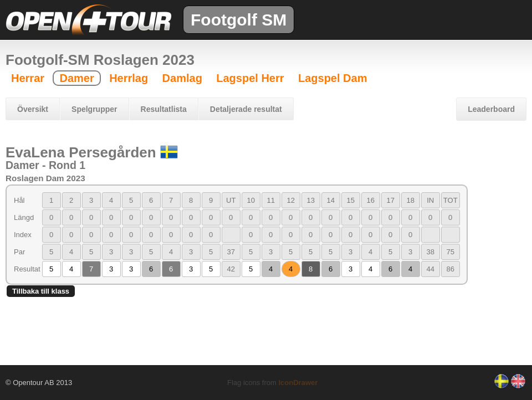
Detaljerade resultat (246, 109)
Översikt (33, 109)
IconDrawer (298, 383)
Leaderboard (491, 109)
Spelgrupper (94, 109)
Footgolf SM (239, 20)
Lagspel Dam (332, 78)
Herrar (28, 78)
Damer (76, 78)
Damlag (182, 78)
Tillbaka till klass (41, 291)
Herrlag (129, 78)
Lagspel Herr (250, 78)
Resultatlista (164, 109)
